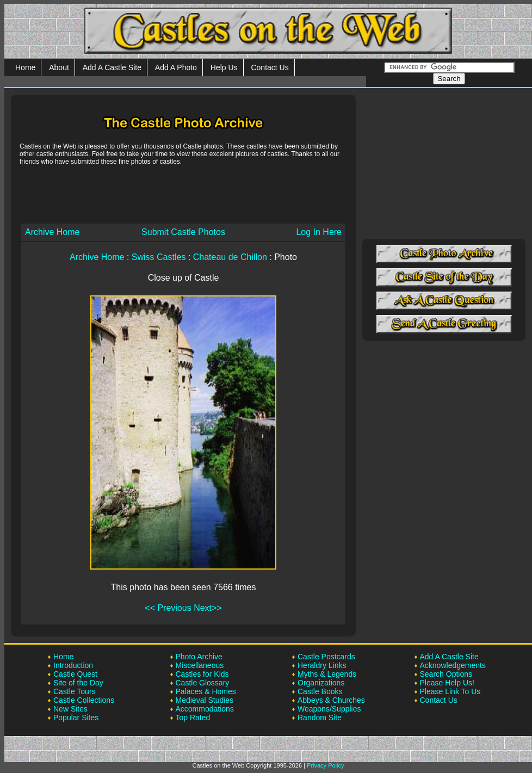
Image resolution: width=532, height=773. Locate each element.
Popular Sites (76, 718)
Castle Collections (84, 700)
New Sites (70, 709)
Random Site (320, 718)
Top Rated (193, 718)
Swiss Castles (159, 257)
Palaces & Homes (206, 691)
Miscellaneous (200, 665)
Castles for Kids (202, 674)
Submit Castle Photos (183, 232)
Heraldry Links (322, 665)
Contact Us (270, 67)
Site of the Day (78, 683)
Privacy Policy (325, 765)
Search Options (446, 674)
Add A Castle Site (112, 67)
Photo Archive (199, 657)
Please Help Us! (447, 683)
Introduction (73, 665)
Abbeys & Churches (331, 700)
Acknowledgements (453, 665)
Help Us (224, 67)
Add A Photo (176, 67)
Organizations (321, 683)
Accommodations (205, 709)
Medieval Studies (205, 700)
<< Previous (168, 608)
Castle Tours (75, 691)
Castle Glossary (203, 683)
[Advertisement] (183, 194)
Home (25, 67)
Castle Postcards (326, 657)
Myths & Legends (327, 674)
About (59, 67)
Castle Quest (75, 674)
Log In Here (319, 232)
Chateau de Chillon (230, 257)
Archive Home (52, 232)
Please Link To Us (450, 691)
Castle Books (320, 691)
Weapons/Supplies (329, 709)
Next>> (208, 608)
